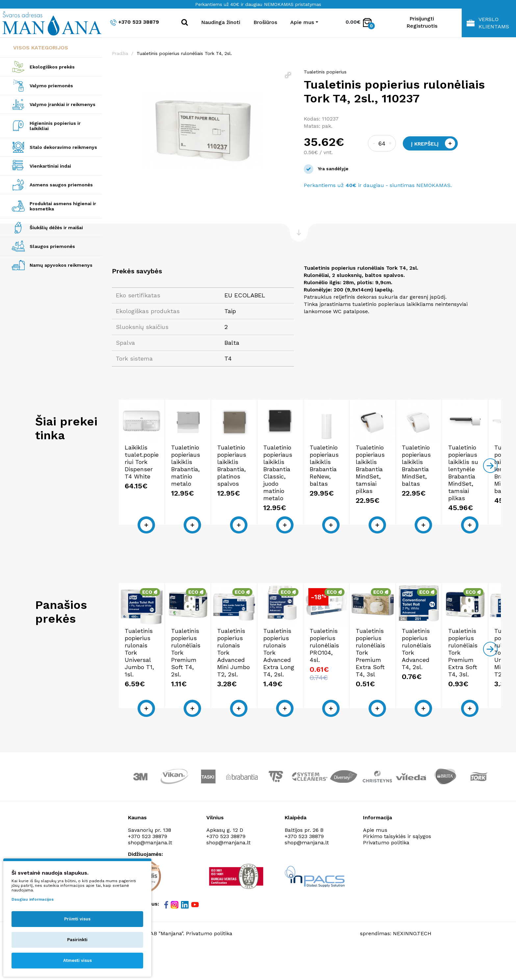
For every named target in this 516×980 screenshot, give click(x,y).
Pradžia (120, 53)
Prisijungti (422, 19)
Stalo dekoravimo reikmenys (63, 147)
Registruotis (422, 26)
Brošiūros (265, 22)
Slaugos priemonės (52, 246)
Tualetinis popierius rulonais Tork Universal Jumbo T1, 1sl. (161, 697)
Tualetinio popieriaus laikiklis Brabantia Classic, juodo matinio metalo (452, 500)
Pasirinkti (77, 940)
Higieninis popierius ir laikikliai (55, 126)
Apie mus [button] (302, 22)
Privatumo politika (386, 873)
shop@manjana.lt (228, 873)
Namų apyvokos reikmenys (61, 265)
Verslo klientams (488, 23)
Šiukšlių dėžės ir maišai (56, 228)
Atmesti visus (77, 960)
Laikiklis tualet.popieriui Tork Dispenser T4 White (163, 496)
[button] (288, 75)
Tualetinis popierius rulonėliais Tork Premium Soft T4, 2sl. (259, 697)
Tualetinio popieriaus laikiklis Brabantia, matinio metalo (261, 500)
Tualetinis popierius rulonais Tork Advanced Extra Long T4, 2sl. (448, 697)
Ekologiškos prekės (52, 67)
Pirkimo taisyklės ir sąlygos (397, 867)
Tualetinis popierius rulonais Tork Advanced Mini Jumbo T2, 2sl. (352, 697)
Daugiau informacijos (33, 899)
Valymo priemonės (51, 86)
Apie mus (375, 860)
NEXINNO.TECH (412, 964)
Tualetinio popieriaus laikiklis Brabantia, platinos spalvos (349, 500)
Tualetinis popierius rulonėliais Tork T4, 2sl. (184, 53)
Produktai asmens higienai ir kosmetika (63, 206)
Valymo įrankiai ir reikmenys (63, 104)
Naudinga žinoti (221, 22)
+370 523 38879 (135, 22)
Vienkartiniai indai (50, 166)
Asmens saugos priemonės (61, 185)
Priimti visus (77, 919)
